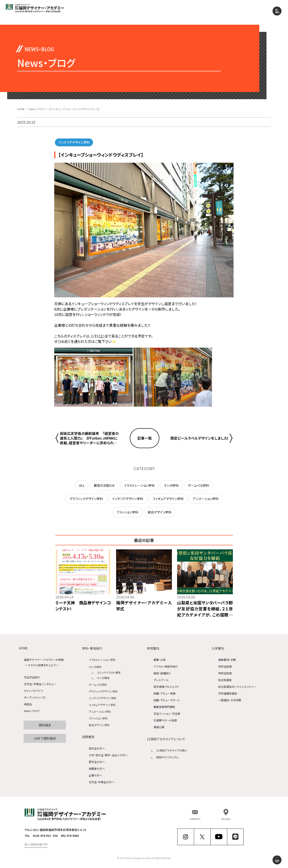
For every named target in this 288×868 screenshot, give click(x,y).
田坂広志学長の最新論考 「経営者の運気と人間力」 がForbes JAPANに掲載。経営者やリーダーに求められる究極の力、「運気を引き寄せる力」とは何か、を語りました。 (89, 438)
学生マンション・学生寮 (167, 714)
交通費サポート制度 (165, 720)
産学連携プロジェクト (166, 687)
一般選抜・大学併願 (230, 700)
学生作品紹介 (32, 677)
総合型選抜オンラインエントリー (237, 687)
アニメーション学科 (100, 711)
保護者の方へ (97, 768)
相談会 (28, 704)
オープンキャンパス (35, 698)
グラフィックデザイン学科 (103, 691)
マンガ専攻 (103, 678)
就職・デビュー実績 (165, 694)
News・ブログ (32, 711)
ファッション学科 (98, 718)
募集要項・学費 (227, 660)
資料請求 (45, 725)
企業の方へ (95, 775)
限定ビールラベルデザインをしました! (199, 438)
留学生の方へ (97, 762)
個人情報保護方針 (36, 844)
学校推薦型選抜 (228, 694)
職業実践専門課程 (164, 707)
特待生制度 (225, 673)
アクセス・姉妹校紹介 (166, 667)
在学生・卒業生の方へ (102, 782)
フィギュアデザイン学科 (102, 705)
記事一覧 (145, 438)
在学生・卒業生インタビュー (40, 684)
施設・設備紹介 (162, 673)
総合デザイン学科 (99, 725)
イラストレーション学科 (102, 660)
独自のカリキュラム (167, 757)
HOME (23, 648)
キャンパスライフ (34, 691)
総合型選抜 (225, 680)
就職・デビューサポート (167, 700)
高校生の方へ (97, 748)
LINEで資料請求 (45, 738)
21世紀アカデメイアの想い (172, 751)
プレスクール (161, 680)
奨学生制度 (225, 667)
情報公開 (159, 727)
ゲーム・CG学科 (98, 685)
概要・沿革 (160, 660)
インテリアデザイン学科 (103, 698)
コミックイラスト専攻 (109, 672)
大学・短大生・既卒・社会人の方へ (108, 755)
